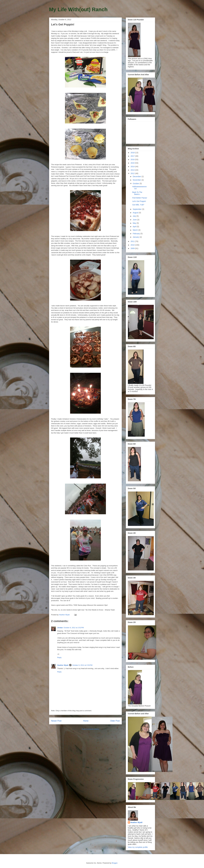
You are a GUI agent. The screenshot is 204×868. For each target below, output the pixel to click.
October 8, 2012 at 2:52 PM (74, 628)
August (136, 213)
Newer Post (56, 721)
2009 (133, 248)
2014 (133, 167)
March (136, 230)
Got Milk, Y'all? (138, 205)
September (137, 209)
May (135, 223)
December (137, 176)
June (135, 220)
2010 (133, 245)
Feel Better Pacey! (140, 198)
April (135, 227)
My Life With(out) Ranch (78, 9)
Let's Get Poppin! (139, 201)
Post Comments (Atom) (90, 729)
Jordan (60, 628)
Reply (59, 657)
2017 (133, 156)
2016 (133, 160)
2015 (133, 163)
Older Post (115, 721)
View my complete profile (138, 847)
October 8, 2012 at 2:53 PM (82, 665)
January (136, 237)
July (135, 216)
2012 (133, 173)
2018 (133, 153)
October (136, 184)
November (137, 180)
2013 (133, 170)
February (137, 234)
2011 (133, 241)
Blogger (115, 863)
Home (86, 721)
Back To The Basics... (137, 193)
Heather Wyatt (63, 665)
